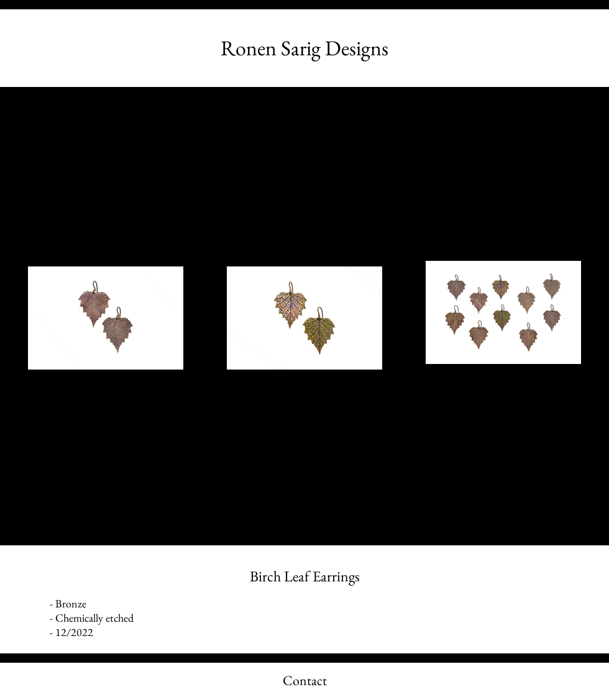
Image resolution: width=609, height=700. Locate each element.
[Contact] (304, 681)
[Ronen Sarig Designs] (304, 48)
